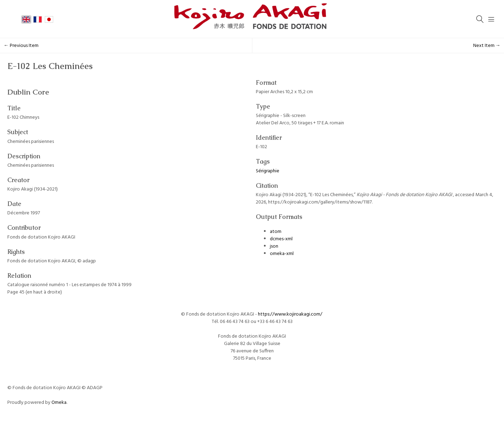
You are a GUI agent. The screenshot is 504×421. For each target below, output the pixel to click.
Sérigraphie (268, 171)
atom (276, 232)
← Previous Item (21, 46)
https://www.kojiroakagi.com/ (291, 314)
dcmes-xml (281, 239)
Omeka (59, 403)
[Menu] (491, 19)
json (274, 246)
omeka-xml (282, 254)
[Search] (480, 19)
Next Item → (487, 46)
